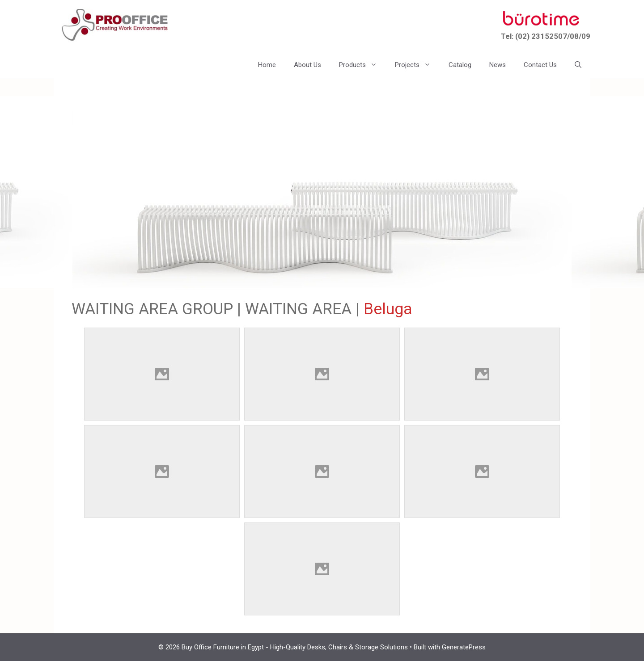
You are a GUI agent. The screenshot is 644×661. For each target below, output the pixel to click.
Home (267, 65)
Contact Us (540, 65)
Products (362, 65)
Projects (417, 65)
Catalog (460, 65)
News (498, 65)
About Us (307, 65)
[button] (578, 65)
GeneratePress (464, 647)
